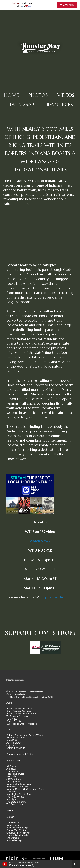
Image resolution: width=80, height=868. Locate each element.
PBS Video (12, 719)
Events (10, 811)
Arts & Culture (13, 761)
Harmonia (11, 776)
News (9, 730)
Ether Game (12, 771)
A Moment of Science (17, 787)
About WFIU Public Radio (19, 709)
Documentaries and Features (21, 754)
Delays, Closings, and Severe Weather (26, 735)
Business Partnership (17, 828)
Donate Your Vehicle (16, 830)
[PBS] (25, 859)
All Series (11, 766)
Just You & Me (14, 779)
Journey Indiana (14, 782)
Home (12, 95)
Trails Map (20, 105)
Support (10, 817)
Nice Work (12, 792)
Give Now (69, 5)
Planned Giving (14, 841)
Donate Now (13, 823)
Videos (66, 95)
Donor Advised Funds (17, 835)
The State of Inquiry (16, 802)
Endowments (13, 838)
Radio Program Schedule (19, 711)
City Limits (12, 745)
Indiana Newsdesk (16, 738)
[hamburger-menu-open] (5, 5)
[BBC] (57, 859)
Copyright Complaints (16, 694)
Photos (38, 95)
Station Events (14, 721)
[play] (5, 864)
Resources (60, 105)
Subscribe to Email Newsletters (22, 724)
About (9, 703)
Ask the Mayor (14, 743)
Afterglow (11, 769)
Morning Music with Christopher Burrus (26, 789)
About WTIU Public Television (21, 714)
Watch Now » (40, 541)
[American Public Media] (38, 859)
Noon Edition (13, 740)
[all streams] (76, 864)
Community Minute (16, 748)
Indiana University (35, 691)
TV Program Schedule (17, 716)
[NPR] (12, 859)
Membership (13, 825)
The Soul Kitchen (15, 804)
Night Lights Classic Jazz (19, 794)
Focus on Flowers (15, 774)
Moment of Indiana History (19, 784)
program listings (58, 597)
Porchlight (11, 799)
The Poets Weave (15, 797)
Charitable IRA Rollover (18, 833)
